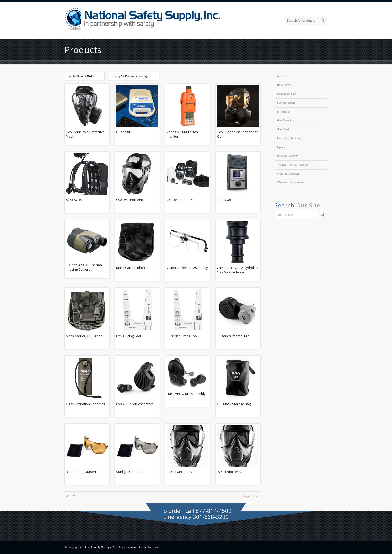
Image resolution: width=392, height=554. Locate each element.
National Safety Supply (96, 547)
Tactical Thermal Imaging (292, 165)
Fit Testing (283, 112)
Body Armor (284, 85)
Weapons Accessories (291, 182)
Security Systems (288, 156)
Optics (281, 147)
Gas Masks (284, 129)
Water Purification (288, 174)
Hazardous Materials (290, 138)
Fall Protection (286, 103)
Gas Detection (286, 120)
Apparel (282, 76)
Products (83, 50)
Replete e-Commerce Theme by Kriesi (135, 547)
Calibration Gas (287, 94)
